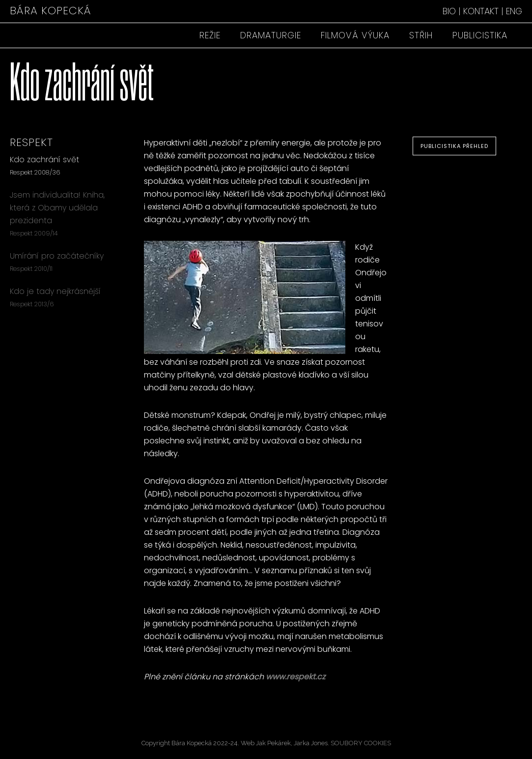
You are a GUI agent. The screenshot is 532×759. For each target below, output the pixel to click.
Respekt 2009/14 (34, 233)
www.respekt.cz (295, 677)
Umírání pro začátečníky (57, 256)
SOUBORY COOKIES (361, 743)
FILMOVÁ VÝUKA (355, 35)
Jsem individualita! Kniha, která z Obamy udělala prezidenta (57, 208)
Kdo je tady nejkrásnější (55, 291)
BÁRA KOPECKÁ (51, 11)
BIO (449, 11)
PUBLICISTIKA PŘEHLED (454, 146)
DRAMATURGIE (271, 35)
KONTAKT (481, 11)
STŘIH (421, 35)
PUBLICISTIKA (480, 35)
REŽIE (210, 35)
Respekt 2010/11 (31, 269)
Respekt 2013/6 (32, 304)
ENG (514, 11)
